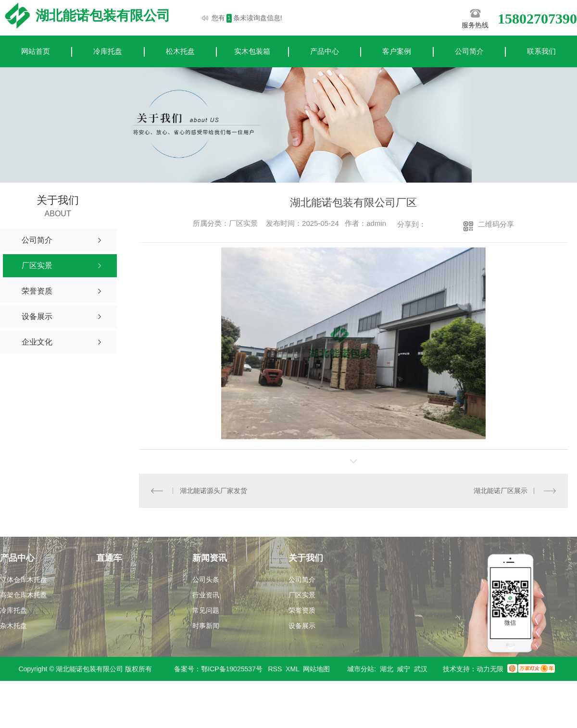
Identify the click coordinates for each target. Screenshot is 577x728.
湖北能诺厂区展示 (501, 491)
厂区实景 (302, 595)
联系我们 (541, 51)
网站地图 (316, 669)
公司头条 (206, 580)
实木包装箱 (252, 51)
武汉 (421, 669)
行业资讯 (206, 595)
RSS (275, 669)
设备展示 (302, 626)
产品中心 (325, 51)
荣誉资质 (302, 610)
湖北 (387, 669)
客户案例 (397, 51)
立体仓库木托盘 (24, 580)
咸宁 (403, 669)
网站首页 (36, 51)
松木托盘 (180, 51)
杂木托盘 (13, 626)
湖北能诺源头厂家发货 (213, 491)
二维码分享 (496, 224)
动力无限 (490, 669)
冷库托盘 (108, 51)
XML (292, 669)
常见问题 (206, 610)
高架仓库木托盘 (24, 595)
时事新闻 (206, 626)
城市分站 (361, 669)
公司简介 (469, 51)
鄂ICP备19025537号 (232, 669)
